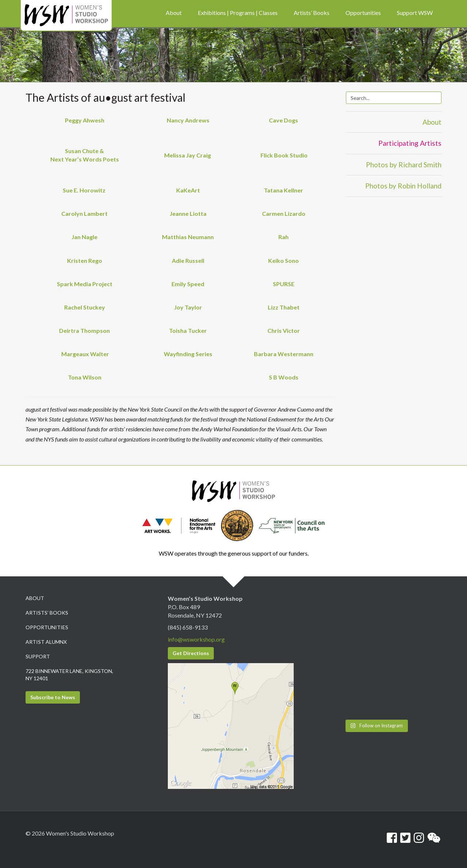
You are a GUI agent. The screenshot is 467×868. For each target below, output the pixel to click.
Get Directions (191, 653)
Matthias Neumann (188, 237)
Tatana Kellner (283, 190)
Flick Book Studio (283, 155)
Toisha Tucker (188, 330)
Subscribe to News (53, 697)
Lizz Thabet (284, 307)
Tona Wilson (85, 377)
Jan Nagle (84, 237)
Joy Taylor (188, 307)
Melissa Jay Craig (188, 155)
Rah (283, 237)
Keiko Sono (283, 260)
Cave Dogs (283, 120)
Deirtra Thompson (84, 330)
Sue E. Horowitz (85, 190)
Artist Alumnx (46, 642)
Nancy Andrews (188, 120)
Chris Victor (284, 330)
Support (38, 656)
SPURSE (284, 284)
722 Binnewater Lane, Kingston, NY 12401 (69, 675)
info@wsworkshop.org (196, 639)
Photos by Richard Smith (404, 165)
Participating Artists (410, 143)
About (432, 122)
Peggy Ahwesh (85, 120)
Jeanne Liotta (188, 213)
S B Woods (284, 377)
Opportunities (47, 627)
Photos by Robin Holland (403, 186)
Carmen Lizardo (284, 213)
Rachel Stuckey (85, 307)
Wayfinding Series (188, 354)
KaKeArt (188, 190)
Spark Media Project (85, 284)
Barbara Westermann (284, 354)
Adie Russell (188, 260)
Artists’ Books (47, 613)
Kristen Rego (85, 260)
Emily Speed (188, 284)
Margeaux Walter (85, 354)
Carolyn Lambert (84, 213)
